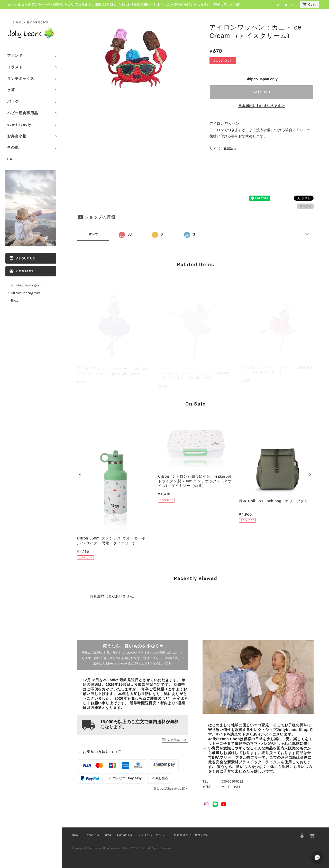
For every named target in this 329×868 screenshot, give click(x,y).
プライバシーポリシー (153, 835)
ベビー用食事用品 (23, 113)
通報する (305, 206)
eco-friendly (19, 125)
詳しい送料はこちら (175, 740)
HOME (76, 835)
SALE (12, 159)
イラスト (15, 67)
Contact (25, 271)
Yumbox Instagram (27, 285)
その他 (13, 147)
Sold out (262, 92)
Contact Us (125, 835)
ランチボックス (21, 79)
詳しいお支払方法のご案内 (171, 788)
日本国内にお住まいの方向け (262, 106)
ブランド (15, 56)
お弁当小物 (17, 136)
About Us (285, 5)
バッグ (13, 102)
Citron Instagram (25, 293)
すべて (93, 234)
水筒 (11, 90)
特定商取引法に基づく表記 (191, 835)
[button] (81, 474)
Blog (15, 300)
